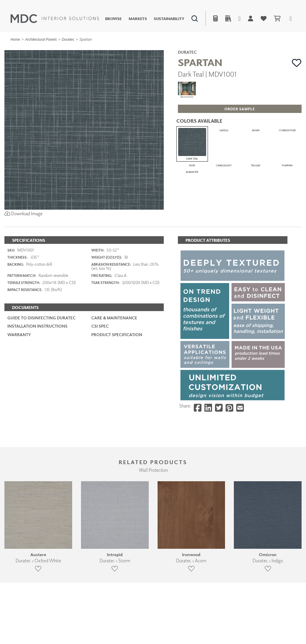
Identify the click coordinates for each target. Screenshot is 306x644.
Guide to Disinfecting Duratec (42, 332)
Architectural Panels (41, 40)
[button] (297, 63)
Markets (138, 19)
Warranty (19, 349)
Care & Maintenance (114, 332)
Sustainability (169, 19)
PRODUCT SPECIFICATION (117, 349)
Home (15, 40)
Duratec (68, 40)
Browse (113, 19)
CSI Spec (100, 341)
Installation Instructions (37, 341)
